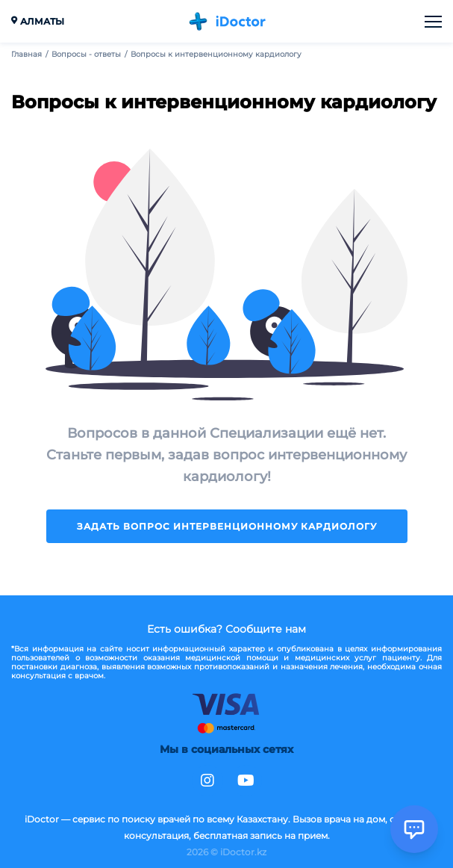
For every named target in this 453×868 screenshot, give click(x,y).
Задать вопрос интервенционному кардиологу (227, 526)
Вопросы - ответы (86, 55)
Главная (26, 55)
